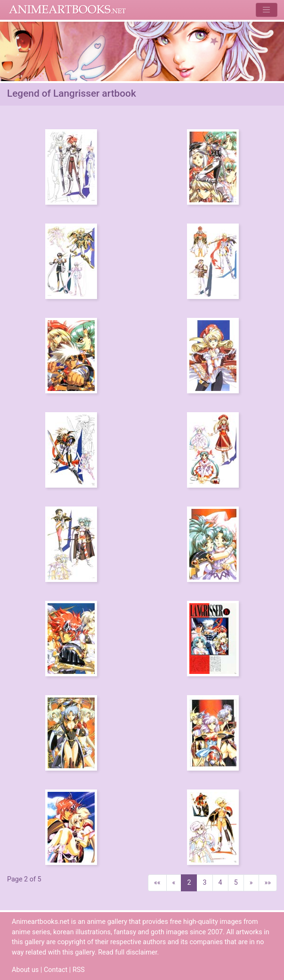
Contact (56, 970)
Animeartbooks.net (68, 10)
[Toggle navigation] (266, 10)
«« (157, 883)
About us (25, 970)
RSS (79, 970)
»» (268, 883)
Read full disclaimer (127, 952)
